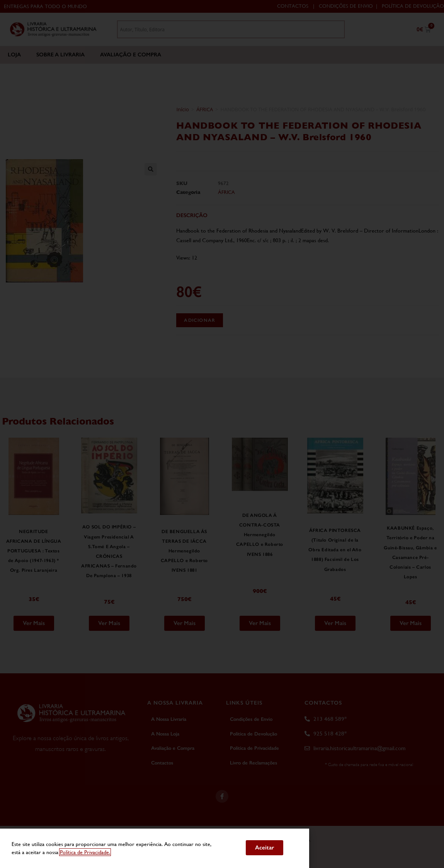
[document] (222, 434)
